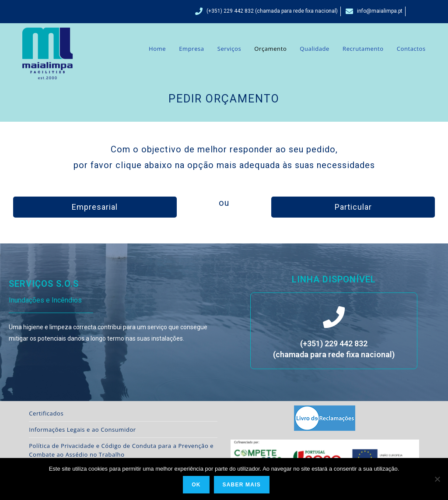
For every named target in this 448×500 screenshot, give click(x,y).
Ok (196, 485)
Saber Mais (242, 485)
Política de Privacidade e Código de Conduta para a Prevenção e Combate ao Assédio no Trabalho (121, 450)
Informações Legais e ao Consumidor (82, 430)
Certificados (46, 413)
